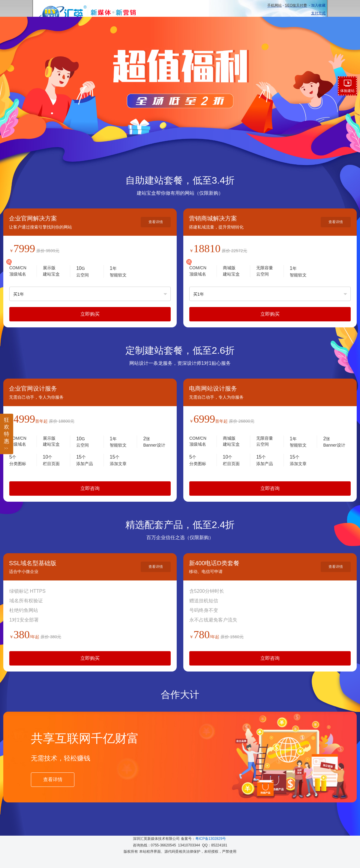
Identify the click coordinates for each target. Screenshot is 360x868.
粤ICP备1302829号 (211, 839)
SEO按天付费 (296, 5)
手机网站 (274, 5)
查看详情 (156, 222)
